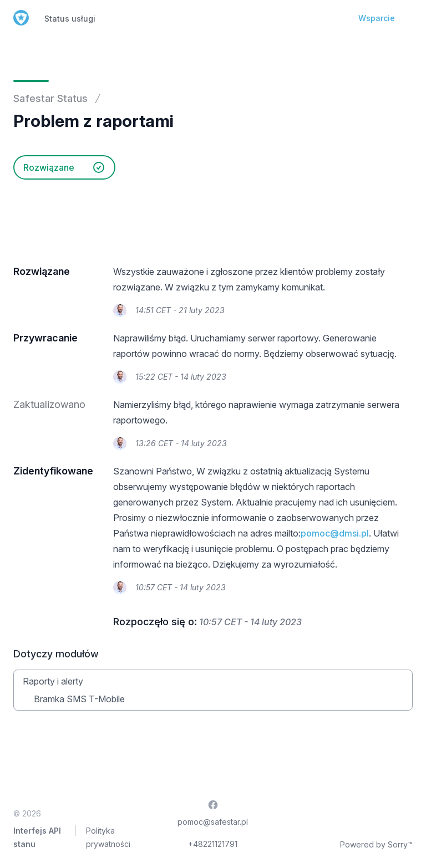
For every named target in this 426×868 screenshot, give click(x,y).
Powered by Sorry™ (376, 844)
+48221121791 (213, 844)
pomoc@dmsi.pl (335, 533)
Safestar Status (50, 98)
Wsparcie (377, 18)
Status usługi (70, 19)
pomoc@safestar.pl (213, 822)
